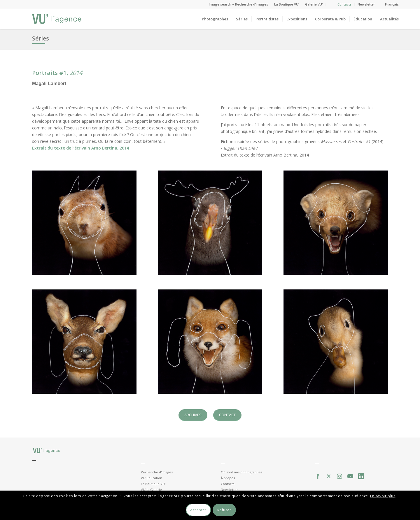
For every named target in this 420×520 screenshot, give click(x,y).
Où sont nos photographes (242, 472)
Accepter (198, 510)
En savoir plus (383, 496)
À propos (228, 478)
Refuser (224, 510)
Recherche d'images (157, 472)
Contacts (344, 4)
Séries (41, 38)
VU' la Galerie (151, 490)
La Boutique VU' (153, 484)
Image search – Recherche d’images (238, 4)
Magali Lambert (49, 84)
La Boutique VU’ (287, 4)
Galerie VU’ (314, 4)
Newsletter (366, 4)
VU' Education (152, 478)
